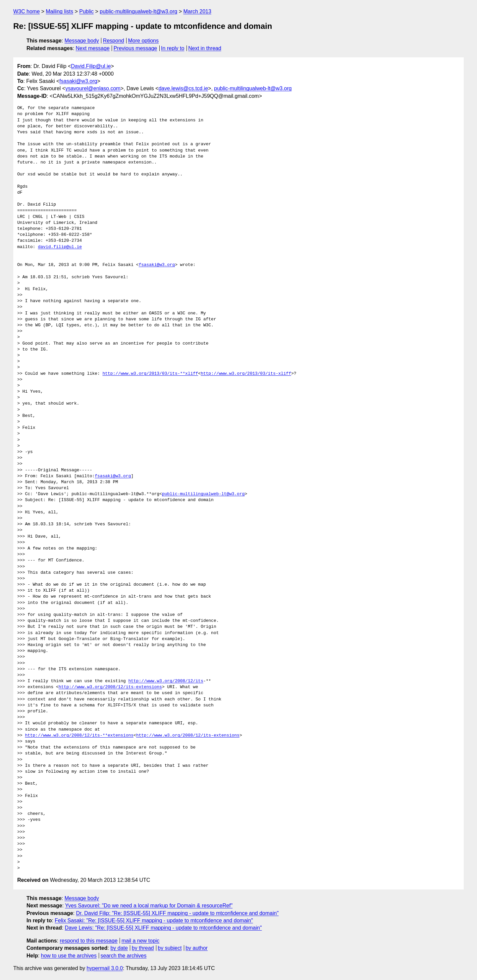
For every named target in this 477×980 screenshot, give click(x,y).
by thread (143, 948)
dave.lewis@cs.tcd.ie (183, 88)
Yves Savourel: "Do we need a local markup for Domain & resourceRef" (149, 906)
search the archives (124, 956)
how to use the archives (69, 956)
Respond (114, 41)
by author (197, 948)
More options (144, 41)
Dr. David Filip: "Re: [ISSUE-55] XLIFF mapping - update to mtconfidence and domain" (177, 913)
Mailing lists (59, 11)
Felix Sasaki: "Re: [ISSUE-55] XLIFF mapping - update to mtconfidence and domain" (154, 920)
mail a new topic (141, 941)
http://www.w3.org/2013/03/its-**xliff (150, 374)
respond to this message (88, 941)
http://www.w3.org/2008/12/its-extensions (110, 687)
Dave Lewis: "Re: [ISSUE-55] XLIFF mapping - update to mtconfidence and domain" (163, 928)
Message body (82, 41)
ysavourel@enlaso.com (93, 88)
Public (86, 11)
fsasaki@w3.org (78, 81)
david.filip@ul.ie (60, 247)
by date (119, 948)
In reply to (173, 48)
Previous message (135, 48)
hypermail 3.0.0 (105, 968)
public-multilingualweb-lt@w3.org (138, 11)
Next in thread (205, 48)
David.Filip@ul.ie (91, 66)
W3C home (26, 11)
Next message (93, 48)
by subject (170, 948)
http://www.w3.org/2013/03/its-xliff (246, 374)
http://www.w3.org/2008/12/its (166, 681)
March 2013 (197, 11)
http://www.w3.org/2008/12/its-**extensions (79, 736)
